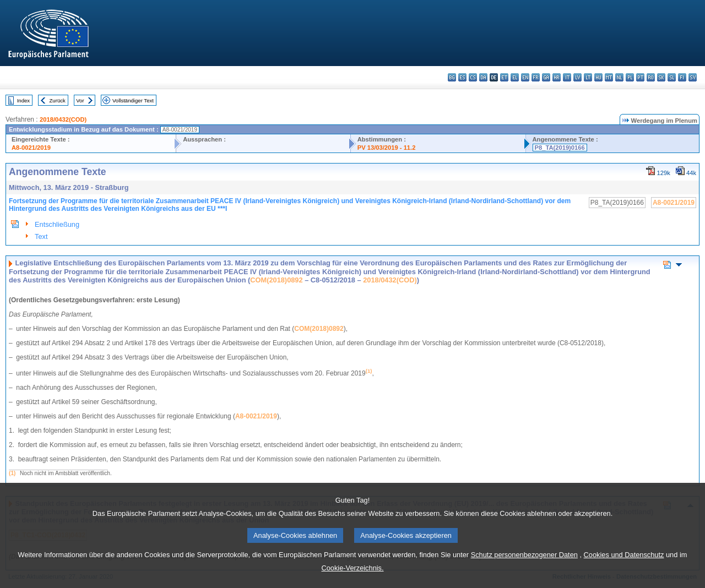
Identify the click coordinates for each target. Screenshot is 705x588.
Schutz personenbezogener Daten (524, 578)
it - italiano (567, 77)
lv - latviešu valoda (577, 77)
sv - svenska (693, 77)
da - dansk (483, 77)
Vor (80, 100)
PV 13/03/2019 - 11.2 (387, 148)
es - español (462, 77)
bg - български (452, 77)
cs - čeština (473, 77)
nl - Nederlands (619, 77)
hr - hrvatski (557, 77)
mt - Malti (609, 77)
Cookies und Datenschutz (624, 578)
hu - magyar (598, 77)
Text (41, 236)
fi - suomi (682, 77)
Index (23, 100)
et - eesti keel (504, 77)
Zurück (58, 100)
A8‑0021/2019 (256, 416)
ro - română (651, 77)
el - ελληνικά (515, 77)
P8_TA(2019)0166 (560, 148)
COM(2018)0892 (276, 280)
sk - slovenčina (661, 77)
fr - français (536, 77)
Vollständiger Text (133, 100)
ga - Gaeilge (546, 77)
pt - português (640, 77)
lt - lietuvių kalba (588, 77)
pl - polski (630, 77)
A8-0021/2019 (31, 148)
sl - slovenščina (672, 77)
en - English (525, 77)
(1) (12, 473)
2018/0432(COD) (63, 119)
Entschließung (57, 224)
